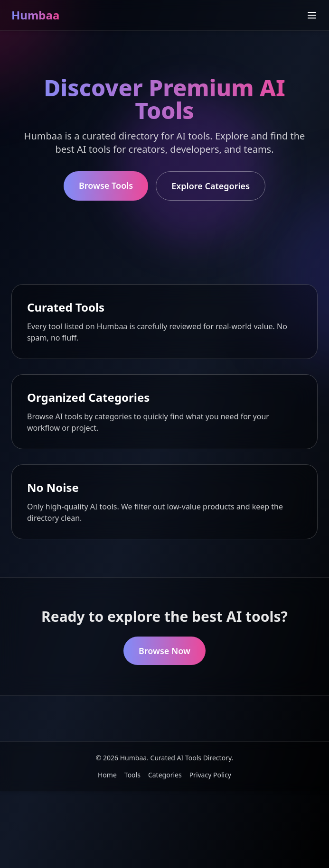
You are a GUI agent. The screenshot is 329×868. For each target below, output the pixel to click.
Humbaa (35, 15)
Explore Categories (211, 186)
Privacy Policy (210, 775)
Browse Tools (106, 185)
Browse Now (164, 651)
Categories (165, 775)
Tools (132, 775)
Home (107, 775)
